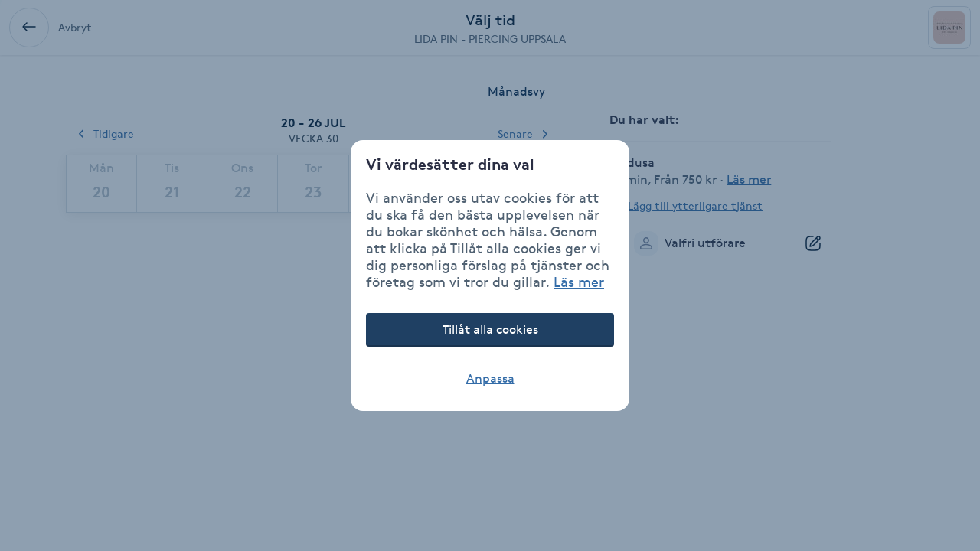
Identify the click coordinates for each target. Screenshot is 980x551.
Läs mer (579, 282)
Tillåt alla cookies (490, 329)
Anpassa (490, 378)
